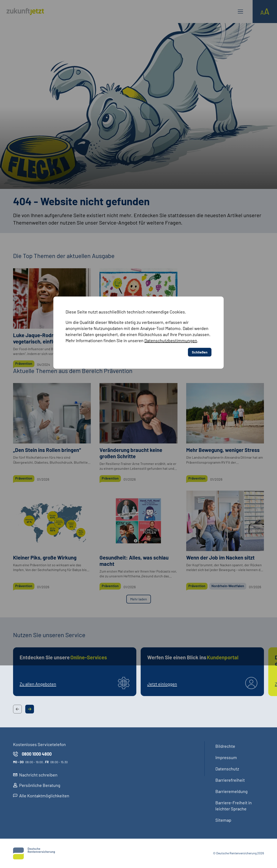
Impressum (226, 757)
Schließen (200, 276)
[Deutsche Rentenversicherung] (34, 853)
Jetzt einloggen (162, 684)
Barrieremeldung (231, 791)
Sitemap (223, 820)
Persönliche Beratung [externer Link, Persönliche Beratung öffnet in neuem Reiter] (37, 785)
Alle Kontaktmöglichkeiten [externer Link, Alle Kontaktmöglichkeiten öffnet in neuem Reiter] (41, 796)
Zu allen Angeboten (38, 684)
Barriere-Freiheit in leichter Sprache (234, 806)
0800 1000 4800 (32, 754)
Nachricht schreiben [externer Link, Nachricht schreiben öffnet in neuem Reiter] (35, 775)
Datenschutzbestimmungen (171, 264)
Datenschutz (227, 769)
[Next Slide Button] (30, 709)
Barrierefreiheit (230, 780)
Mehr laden (139, 599)
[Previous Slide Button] (17, 709)
